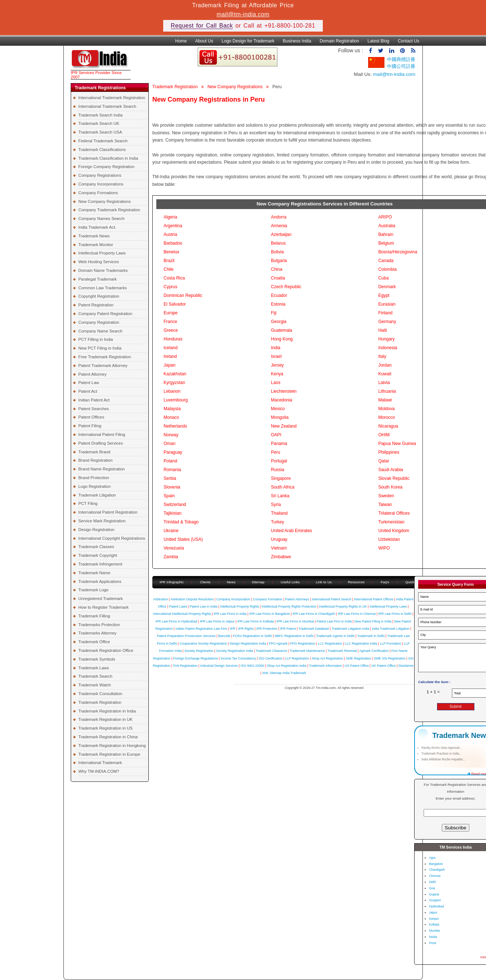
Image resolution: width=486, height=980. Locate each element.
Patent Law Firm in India (334, 621)
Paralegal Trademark (98, 279)
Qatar (384, 461)
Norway (171, 435)
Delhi (433, 882)
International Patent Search (332, 599)
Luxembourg (176, 400)
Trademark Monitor (96, 245)
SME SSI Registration (390, 658)
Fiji (274, 313)
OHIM (384, 435)
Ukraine (171, 531)
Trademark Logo (93, 590)
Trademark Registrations (100, 88)
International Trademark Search (107, 106)
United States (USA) (183, 539)
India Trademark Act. (97, 227)
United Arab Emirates (291, 531)
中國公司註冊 (401, 66)
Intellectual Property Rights (240, 607)
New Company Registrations (104, 201)
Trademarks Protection (99, 625)
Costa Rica (174, 278)
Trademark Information (326, 666)
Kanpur (434, 919)
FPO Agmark (278, 644)
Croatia (278, 278)
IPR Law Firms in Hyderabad (176, 621)
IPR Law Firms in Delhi (395, 614)
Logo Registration (94, 486)
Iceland (171, 348)
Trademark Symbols (97, 659)
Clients (205, 582)
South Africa (283, 487)
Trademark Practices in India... (441, 754)
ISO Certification (271, 658)
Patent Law (89, 383)
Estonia (278, 304)
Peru (275, 452)
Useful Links (291, 582)
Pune (433, 943)
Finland (385, 313)
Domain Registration (339, 41)
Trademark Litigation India (350, 629)
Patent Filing (90, 426)
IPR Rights (246, 629)
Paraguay (173, 452)
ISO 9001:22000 (252, 666)
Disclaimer (406, 666)
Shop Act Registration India (287, 666)
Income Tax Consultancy (238, 658)
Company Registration (99, 322)
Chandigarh (437, 870)
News (232, 582)
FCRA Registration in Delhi (253, 636)
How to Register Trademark (104, 607)
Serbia (170, 478)
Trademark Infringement (100, 564)
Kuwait (385, 374)
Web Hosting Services (99, 262)
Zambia (171, 557)
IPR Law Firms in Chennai (357, 614)
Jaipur (433, 912)
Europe (171, 313)
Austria (170, 234)
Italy (382, 356)
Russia (278, 470)
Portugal (279, 461)
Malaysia (172, 409)
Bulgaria (279, 261)
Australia (387, 226)
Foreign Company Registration (106, 167)
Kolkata (434, 924)
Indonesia (388, 348)
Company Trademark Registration (109, 210)
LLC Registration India (361, 644)
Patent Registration (96, 305)
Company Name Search (100, 331)
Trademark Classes (96, 547)
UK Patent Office (384, 666)
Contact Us (409, 41)
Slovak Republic (394, 478)
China (277, 269)
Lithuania (387, 391)
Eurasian (387, 304)
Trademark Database (314, 629)
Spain (169, 496)
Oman (170, 444)
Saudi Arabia (391, 470)
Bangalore (436, 864)
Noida (433, 937)
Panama (279, 444)
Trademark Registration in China (108, 737)
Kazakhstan (175, 374)
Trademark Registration (100, 702)
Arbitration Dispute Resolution (192, 599)
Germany (387, 322)
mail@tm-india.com (243, 14)
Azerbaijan (281, 234)
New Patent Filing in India (373, 621)
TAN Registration (185, 666)
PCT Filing (88, 503)
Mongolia (280, 417)
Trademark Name (94, 573)
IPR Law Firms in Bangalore (269, 614)
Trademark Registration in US (106, 728)
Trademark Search (95, 676)
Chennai (435, 876)
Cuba (384, 278)
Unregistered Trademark (101, 599)
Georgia (279, 322)
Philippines (389, 452)
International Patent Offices (374, 599)
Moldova (386, 409)
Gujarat (434, 894)
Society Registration (199, 651)
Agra (432, 858)
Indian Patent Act (94, 400)
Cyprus (170, 287)
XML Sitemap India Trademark (284, 673)
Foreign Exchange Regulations (195, 658)
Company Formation (268, 599)
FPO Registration (303, 644)
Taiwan (385, 505)
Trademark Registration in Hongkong (112, 746)
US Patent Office (357, 666)
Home (181, 41)
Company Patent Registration (105, 314)
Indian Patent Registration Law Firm (201, 629)
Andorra (279, 217)
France (170, 322)
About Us (204, 41)
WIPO (384, 548)
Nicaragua (388, 426)
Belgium (386, 243)
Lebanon (172, 391)
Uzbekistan (389, 539)
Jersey (277, 365)
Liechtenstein (284, 391)
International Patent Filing (102, 434)
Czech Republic (286, 287)
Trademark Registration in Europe (109, 754)
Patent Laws (178, 607)
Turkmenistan (391, 522)
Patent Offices (91, 417)
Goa (432, 888)
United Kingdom (394, 531)
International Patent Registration (108, 512)
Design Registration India (248, 644)
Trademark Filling (94, 616)
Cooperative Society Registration (203, 644)
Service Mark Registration (102, 521)
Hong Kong (282, 339)
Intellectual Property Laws (102, 253)
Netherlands (175, 426)
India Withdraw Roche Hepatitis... (443, 759)
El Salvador (175, 304)
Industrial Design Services (219, 666)
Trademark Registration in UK (106, 719)
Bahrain (386, 234)
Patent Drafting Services (101, 443)
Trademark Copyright (98, 555)
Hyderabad (436, 906)
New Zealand (284, 426)
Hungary (386, 339)
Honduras (173, 339)
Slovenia (172, 487)
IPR (233, 629)
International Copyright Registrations (112, 538)
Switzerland (175, 505)
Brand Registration (95, 460)
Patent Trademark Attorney (103, 366)
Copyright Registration (99, 296)
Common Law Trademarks (103, 288)
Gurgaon (435, 900)
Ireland (170, 356)
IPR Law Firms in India (230, 614)
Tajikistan (172, 513)
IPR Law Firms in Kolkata (256, 621)
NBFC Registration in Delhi (294, 636)
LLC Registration (330, 644)
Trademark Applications (100, 581)
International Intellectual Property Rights (182, 614)
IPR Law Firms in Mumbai (295, 621)
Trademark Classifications (102, 150)
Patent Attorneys (297, 599)
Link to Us (324, 582)
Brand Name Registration (102, 469)
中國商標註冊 (401, 59)
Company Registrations (100, 175)
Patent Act (88, 391)
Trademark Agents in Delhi (335, 636)
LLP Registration (297, 658)
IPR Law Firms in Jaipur (217, 621)
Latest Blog (378, 41)
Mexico (278, 409)
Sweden (386, 496)
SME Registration (359, 658)
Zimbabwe (281, 557)
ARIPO (385, 217)
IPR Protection (267, 629)
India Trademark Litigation (391, 629)
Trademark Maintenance (307, 651)
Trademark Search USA (100, 132)
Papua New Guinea (397, 444)
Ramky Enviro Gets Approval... (442, 748)
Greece (171, 330)
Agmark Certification (374, 651)
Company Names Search (101, 219)
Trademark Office (94, 642)
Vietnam (279, 548)
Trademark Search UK (99, 123)
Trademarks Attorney (97, 633)
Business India (297, 41)
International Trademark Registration (112, 98)
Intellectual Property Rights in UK (343, 607)
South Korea (390, 487)
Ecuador (279, 295)
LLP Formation (390, 644)
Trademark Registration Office (106, 650)
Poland (170, 461)
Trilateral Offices (394, 513)
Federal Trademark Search (103, 141)
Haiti (383, 330)
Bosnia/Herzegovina (398, 252)
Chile (168, 269)
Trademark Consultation (100, 694)
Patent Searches (94, 409)
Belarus (278, 243)
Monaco (171, 417)
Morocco (387, 417)
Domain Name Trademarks (103, 270)
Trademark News (94, 236)
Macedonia (282, 400)
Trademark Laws (94, 668)
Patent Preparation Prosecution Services (186, 636)
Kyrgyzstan (174, 383)
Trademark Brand (94, 452)
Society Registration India (235, 651)
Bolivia (277, 252)
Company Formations (98, 193)
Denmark (387, 287)
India (276, 348)
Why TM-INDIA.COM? (99, 771)
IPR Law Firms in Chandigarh (314, 614)
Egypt (384, 295)
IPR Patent (288, 629)
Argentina (173, 226)
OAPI (276, 435)
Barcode (225, 636)
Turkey (277, 522)
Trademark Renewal (342, 651)
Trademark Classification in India (108, 158)
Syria (276, 505)
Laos (276, 383)
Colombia (388, 269)
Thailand (279, 513)
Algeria (170, 217)
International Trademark (100, 763)
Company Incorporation (233, 599)
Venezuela (174, 548)
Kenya (277, 374)
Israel (276, 356)
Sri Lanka (280, 496)
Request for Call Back (202, 26)
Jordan (385, 365)
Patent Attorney (92, 374)
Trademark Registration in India (107, 711)
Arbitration (160, 599)
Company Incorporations (101, 184)
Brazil (169, 261)
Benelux (171, 252)
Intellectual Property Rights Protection (289, 607)
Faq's (385, 582)
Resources (356, 582)
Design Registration (96, 530)
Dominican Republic (183, 295)
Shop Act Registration (328, 658)
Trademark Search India (100, 115)
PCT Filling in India (96, 339)
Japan (170, 365)
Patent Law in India (204, 607)
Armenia (279, 226)
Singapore (281, 478)
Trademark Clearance (271, 651)
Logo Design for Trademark (248, 41)
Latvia (384, 383)
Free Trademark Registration (105, 357)
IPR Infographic (172, 582)
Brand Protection (94, 478)
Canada (386, 261)
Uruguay (279, 539)
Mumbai (434, 931)
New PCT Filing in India (100, 348)
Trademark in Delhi (371, 636)
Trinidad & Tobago (181, 522)
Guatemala (282, 330)
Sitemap (258, 582)
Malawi (385, 400)
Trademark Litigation (97, 495)
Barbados (173, 243)
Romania (172, 470)
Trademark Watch (95, 685)
